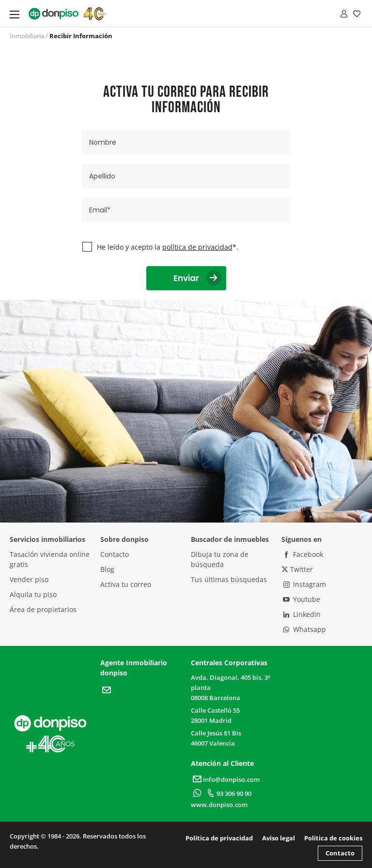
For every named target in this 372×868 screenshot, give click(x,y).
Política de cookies (333, 838)
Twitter (297, 569)
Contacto (115, 554)
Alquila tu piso (33, 594)
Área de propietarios (43, 609)
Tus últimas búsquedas (229, 579)
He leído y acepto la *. (168, 247)
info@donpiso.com (225, 779)
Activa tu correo (126, 584)
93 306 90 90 (228, 793)
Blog (107, 569)
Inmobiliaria (27, 36)
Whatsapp (304, 629)
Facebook (302, 554)
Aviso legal (279, 838)
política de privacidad (197, 247)
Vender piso (29, 579)
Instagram (304, 584)
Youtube (301, 599)
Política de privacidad (219, 838)
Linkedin (301, 614)
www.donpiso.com (219, 805)
